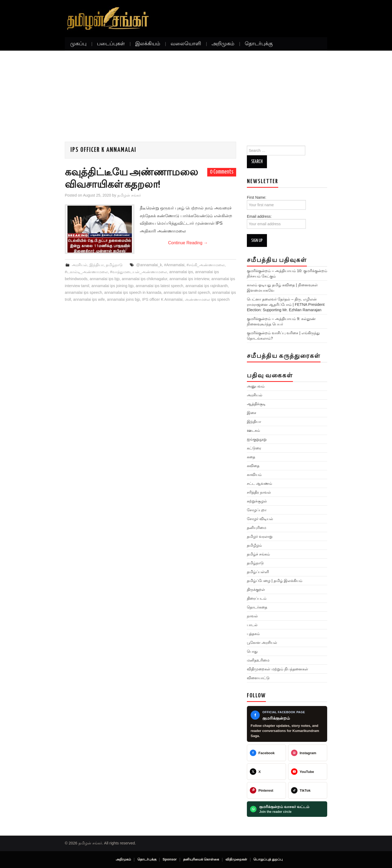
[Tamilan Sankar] (266, 753)
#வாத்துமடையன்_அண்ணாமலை (139, 272)
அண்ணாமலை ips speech (207, 299)
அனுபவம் (256, 386)
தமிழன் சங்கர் (129, 195)
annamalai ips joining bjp (112, 286)
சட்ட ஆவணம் (259, 483)
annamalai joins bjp (124, 299)
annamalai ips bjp (105, 279)
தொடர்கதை (257, 607)
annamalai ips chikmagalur (145, 279)
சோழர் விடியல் (260, 519)
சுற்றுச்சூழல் (257, 501)
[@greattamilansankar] (308, 753)
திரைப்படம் (257, 598)
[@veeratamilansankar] (266, 790)
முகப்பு (78, 44)
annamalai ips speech (83, 292)
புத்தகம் (253, 634)
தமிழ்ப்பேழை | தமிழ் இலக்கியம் (275, 581)
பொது (252, 651)
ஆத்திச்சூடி (256, 404)
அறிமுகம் (223, 44)
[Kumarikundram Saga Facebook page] (287, 724)
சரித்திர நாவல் (259, 492)
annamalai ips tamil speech (187, 292)
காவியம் (254, 475)
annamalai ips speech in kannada (133, 292)
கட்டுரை (254, 448)
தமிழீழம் (254, 545)
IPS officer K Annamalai (162, 299)
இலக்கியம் (148, 44)
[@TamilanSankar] (266, 772)
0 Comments (222, 172)
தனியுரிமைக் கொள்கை (201, 859)
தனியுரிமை (257, 528)
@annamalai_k (149, 265)
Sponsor (170, 859)
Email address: (276, 221)
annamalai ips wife (89, 299)
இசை (252, 413)
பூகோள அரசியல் (262, 642)
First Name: (276, 202)
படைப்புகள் (111, 44)
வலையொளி (186, 44)
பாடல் (252, 625)
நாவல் (252, 616)
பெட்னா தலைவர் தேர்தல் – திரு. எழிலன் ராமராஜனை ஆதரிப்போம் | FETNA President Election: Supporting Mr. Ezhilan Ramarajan (286, 305)
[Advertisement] (196, 91)
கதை (251, 457)
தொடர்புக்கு (259, 44)
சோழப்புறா (257, 510)
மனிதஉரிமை (258, 660)
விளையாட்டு (258, 678)
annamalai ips (181, 272)
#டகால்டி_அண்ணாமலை (86, 272)
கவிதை (253, 466)
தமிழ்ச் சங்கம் (258, 554)
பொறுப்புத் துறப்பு (268, 859)
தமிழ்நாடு (114, 265)
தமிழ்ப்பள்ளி (258, 572)
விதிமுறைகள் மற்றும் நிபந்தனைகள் (278, 669)
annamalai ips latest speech (160, 286)
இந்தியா (97, 265)
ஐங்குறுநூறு (257, 439)
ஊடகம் (253, 430)
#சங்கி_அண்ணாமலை (206, 265)
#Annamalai (174, 265)
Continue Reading (188, 243)
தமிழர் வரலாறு (260, 536)
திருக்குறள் (256, 589)
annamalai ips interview (189, 279)
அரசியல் (80, 265)
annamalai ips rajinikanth (206, 286)
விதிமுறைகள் (236, 859)
